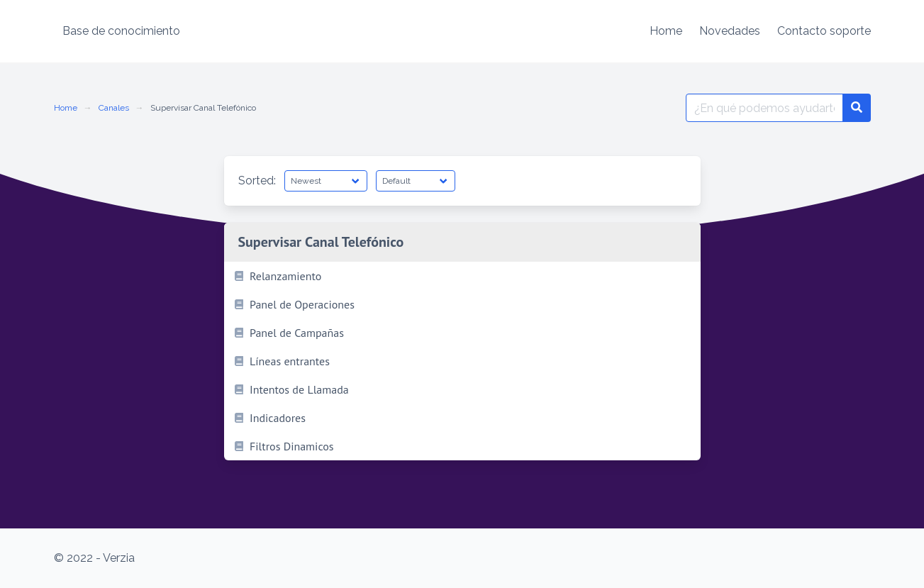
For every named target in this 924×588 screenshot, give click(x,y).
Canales (114, 108)
